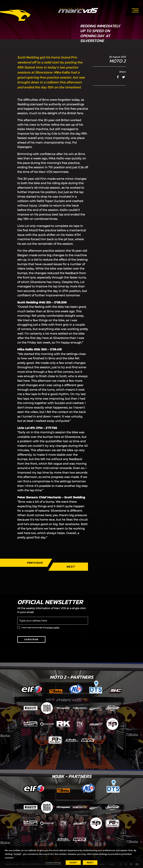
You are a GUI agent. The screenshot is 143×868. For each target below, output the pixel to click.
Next (71, 567)
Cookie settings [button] (53, 863)
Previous (35, 563)
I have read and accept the (40, 628)
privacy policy (53, 628)
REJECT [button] (90, 863)
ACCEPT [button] (73, 863)
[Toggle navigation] (135, 10)
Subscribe (31, 639)
